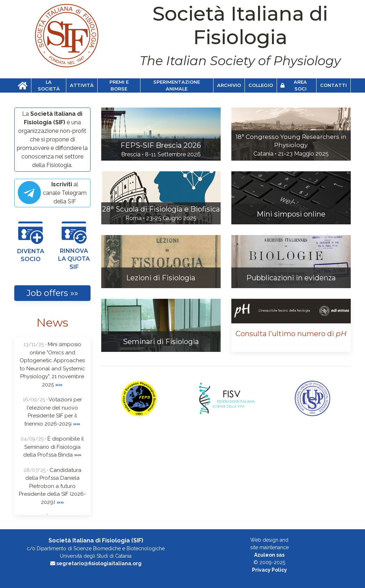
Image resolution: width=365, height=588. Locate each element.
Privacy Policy (269, 570)
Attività (82, 85)
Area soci (294, 85)
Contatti (333, 85)
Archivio (229, 85)
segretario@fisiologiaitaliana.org (96, 563)
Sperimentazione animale (177, 85)
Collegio (261, 85)
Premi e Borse (119, 85)
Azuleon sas (269, 555)
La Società (49, 85)
